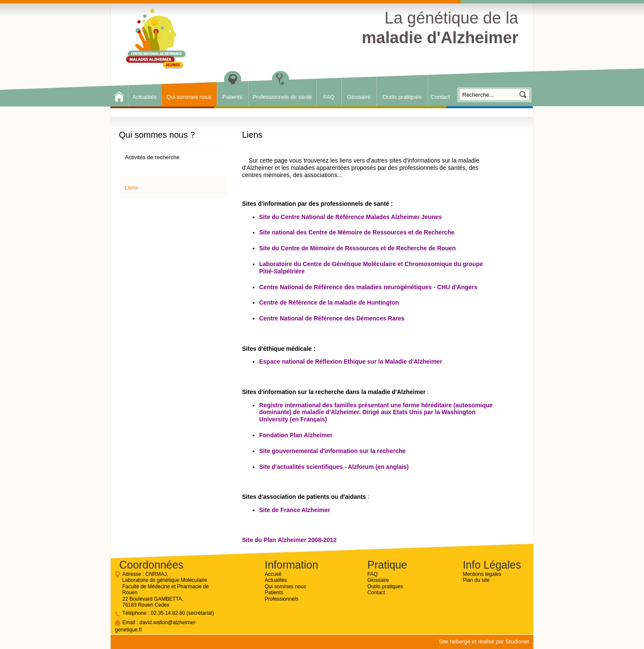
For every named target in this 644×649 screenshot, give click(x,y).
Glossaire (359, 97)
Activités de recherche (152, 157)
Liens (131, 188)
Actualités (145, 97)
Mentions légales (482, 574)
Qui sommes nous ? (157, 135)
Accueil (273, 574)
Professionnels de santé (282, 97)
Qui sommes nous (285, 587)
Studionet (517, 642)
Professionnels (282, 599)
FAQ (329, 97)
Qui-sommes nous (189, 97)
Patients (232, 97)
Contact (441, 97)
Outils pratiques (402, 97)
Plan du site (476, 580)
